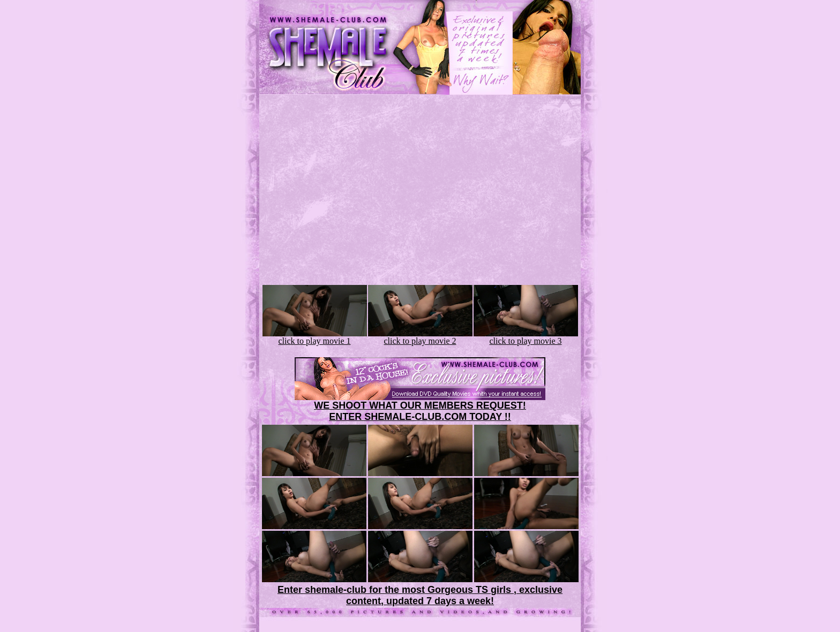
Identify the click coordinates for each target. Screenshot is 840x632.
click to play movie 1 (315, 337)
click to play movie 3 (526, 337)
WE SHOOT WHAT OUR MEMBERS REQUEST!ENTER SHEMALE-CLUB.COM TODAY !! (420, 411)
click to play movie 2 (420, 337)
